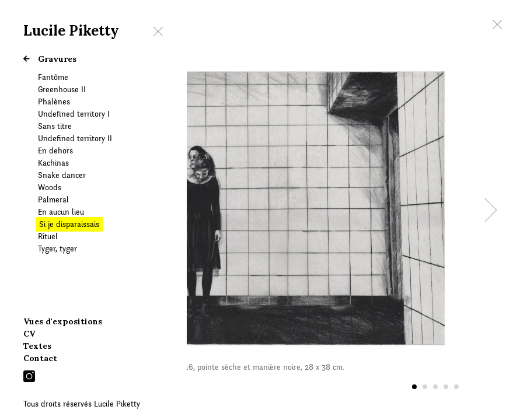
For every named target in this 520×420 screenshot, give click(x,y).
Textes (37, 346)
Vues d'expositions (63, 321)
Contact (40, 358)
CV (29, 334)
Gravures (50, 59)
